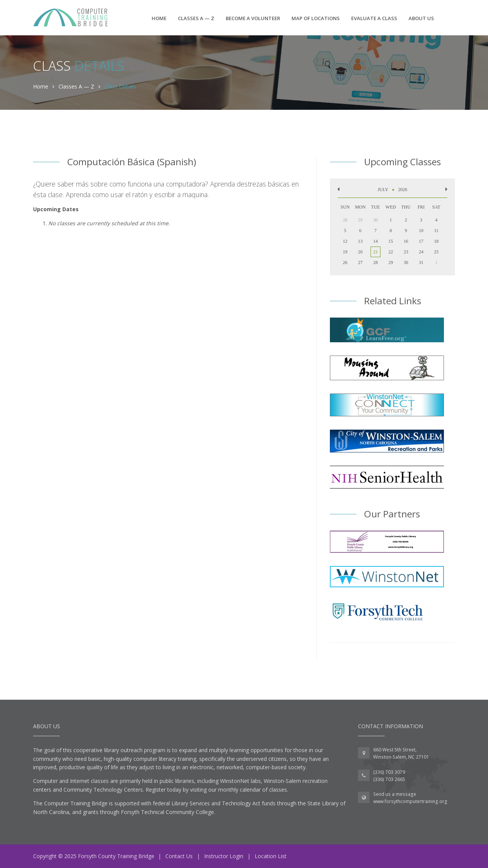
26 (345, 262)
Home (159, 18)
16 (406, 241)
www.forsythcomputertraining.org (410, 801)
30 (406, 262)
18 (436, 241)
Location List (271, 856)
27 (360, 262)
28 (376, 262)
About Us (421, 18)
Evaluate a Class (374, 18)
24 (421, 252)
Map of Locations (316, 18)
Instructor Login (224, 856)
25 (436, 252)
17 (421, 241)
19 (345, 252)
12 (345, 241)
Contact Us (179, 856)
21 (376, 252)
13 (360, 241)
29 (391, 262)
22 (391, 252)
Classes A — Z (196, 18)
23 (406, 252)
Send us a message (395, 794)
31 (421, 262)
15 (391, 241)
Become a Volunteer (253, 18)
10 (421, 231)
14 (376, 241)
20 (360, 252)
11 (436, 231)
